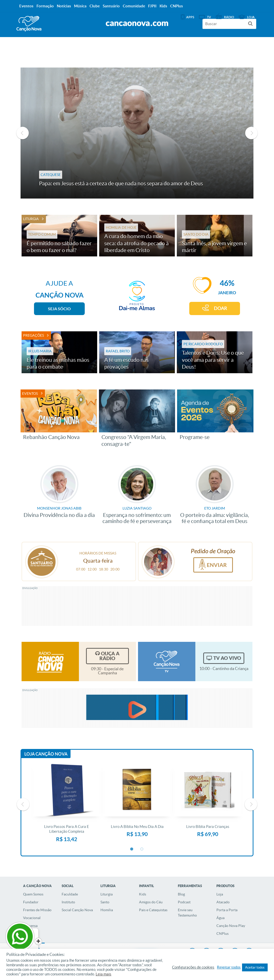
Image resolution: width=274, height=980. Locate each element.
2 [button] (142, 849)
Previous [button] (23, 133)
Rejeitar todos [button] (229, 967)
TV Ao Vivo (227, 658)
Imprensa (30, 926)
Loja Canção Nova (46, 754)
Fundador (31, 902)
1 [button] (132, 849)
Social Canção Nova (77, 910)
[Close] (38, 941)
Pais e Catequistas (153, 910)
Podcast (184, 902)
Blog (181, 894)
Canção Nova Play (231, 926)
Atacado (223, 902)
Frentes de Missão (37, 910)
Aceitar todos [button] (255, 967)
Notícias (64, 6)
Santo (105, 902)
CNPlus (222, 934)
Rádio (229, 17)
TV (209, 17)
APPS (190, 17)
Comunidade (134, 6)
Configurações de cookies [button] (193, 967)
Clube (95, 6)
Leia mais (104, 974)
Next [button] (251, 133)
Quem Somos (33, 894)
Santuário (111, 6)
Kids (143, 894)
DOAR (220, 308)
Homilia (107, 910)
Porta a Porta (227, 910)
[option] (137, 133)
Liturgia (31, 219)
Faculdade (70, 894)
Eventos (30, 394)
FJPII (152, 6)
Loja (220, 894)
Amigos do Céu (151, 902)
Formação (45, 6)
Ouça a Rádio (109, 656)
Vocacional (32, 918)
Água (220, 918)
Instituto (68, 902)
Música (80, 6)
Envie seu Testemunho (187, 913)
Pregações (33, 335)
